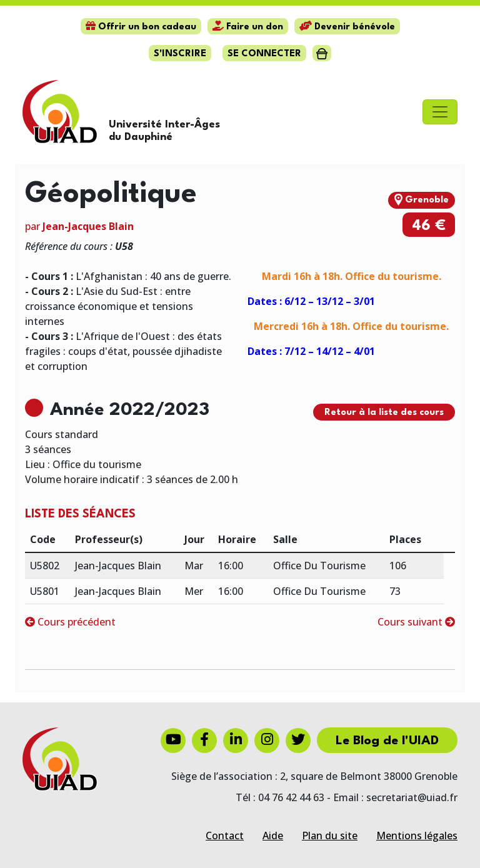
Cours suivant (416, 622)
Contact (225, 836)
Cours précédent (70, 622)
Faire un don (248, 27)
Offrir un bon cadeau (141, 27)
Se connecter (264, 54)
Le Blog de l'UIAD (387, 741)
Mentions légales (417, 836)
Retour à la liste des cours (384, 413)
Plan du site (330, 836)
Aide (273, 836)
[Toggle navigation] (440, 112)
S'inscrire (180, 54)
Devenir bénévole (347, 27)
